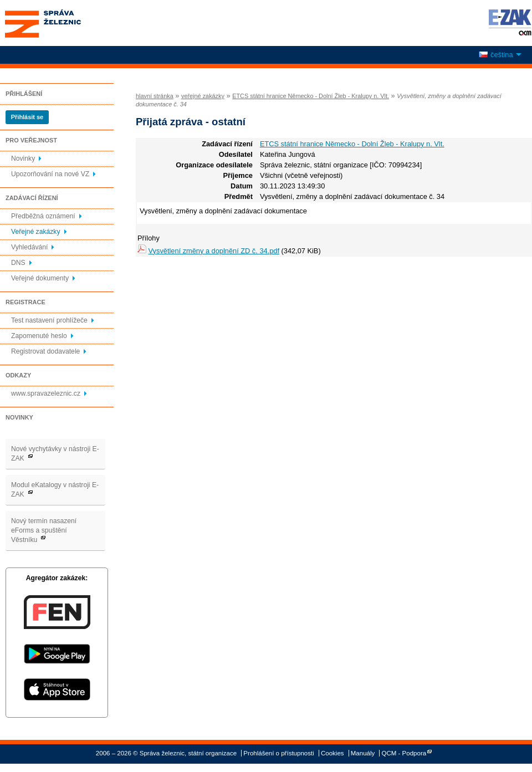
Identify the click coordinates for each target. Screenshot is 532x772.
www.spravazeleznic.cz (46, 393)
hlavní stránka (155, 96)
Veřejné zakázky (36, 232)
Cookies (332, 753)
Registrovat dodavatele (45, 351)
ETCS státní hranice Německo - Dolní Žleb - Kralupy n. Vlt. (311, 96)
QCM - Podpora (404, 753)
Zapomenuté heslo (39, 336)
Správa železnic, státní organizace (63, 23)
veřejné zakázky (203, 96)
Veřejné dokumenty (40, 278)
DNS (18, 263)
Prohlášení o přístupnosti (278, 753)
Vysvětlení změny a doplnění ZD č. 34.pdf (214, 251)
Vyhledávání (29, 247)
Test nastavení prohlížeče (49, 320)
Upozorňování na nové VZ (50, 174)
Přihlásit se (27, 117)
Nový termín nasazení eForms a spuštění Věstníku (44, 530)
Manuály (363, 753)
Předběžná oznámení (43, 216)
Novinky (23, 159)
